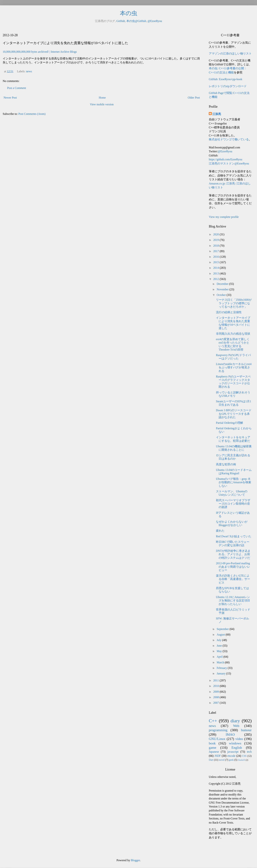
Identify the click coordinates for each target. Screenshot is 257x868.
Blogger (135, 860)
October (222, 295)
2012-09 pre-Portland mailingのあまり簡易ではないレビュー (233, 567)
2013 (216, 273)
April (220, 657)
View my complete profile (224, 217)
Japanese (214, 752)
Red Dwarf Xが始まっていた (234, 536)
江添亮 (217, 114)
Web (236, 726)
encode (231, 756)
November (223, 289)
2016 (216, 257)
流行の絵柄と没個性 (229, 312)
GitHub (121, 21)
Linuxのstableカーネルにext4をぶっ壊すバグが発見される (234, 367)
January (221, 673)
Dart (211, 760)
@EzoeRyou (155, 21)
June (220, 646)
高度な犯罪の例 (226, 464)
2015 (216, 262)
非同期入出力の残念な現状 (233, 334)
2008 (216, 697)
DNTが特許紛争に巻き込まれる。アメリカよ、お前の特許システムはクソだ (233, 554)
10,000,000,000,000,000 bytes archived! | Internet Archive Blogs (40, 52)
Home (102, 98)
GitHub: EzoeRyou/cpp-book (225, 79)
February (222, 668)
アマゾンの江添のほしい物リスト (230, 53)
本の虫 (129, 13)
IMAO (230, 735)
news (29, 71)
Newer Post (10, 98)
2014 (216, 268)
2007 (216, 703)
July (219, 640)
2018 (216, 246)
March (221, 662)
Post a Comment (17, 88)
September (223, 629)
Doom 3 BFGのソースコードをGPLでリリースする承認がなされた (234, 414)
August (221, 635)
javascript (233, 752)
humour (246, 730)
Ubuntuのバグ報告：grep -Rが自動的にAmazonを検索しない (234, 482)
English (237, 748)
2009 (216, 692)
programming (218, 730)
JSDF (218, 756)
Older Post (194, 98)
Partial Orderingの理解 (230, 423)
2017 (216, 251)
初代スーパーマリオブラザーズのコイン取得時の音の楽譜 (233, 504)
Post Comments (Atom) (32, 114)
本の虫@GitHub (136, 21)
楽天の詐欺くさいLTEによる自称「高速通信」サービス (233, 579)
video (239, 739)
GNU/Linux (217, 739)
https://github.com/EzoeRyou (225, 159)
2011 (216, 680)
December (223, 284)
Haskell (241, 760)
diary (235, 721)
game (213, 748)
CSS (244, 756)
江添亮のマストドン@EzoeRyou (229, 163)
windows (235, 743)
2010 (216, 686)
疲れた (220, 531)
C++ (213, 721)
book (212, 743)
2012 (216, 279)
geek (231, 760)
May (220, 651)
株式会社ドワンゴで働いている (229, 139)
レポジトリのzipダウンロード (228, 86)
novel (222, 760)
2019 (216, 240)
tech (249, 752)
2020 (216, 234)
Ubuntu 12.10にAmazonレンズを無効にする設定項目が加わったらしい (233, 600)
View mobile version (102, 104)
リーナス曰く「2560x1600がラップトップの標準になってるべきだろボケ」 (234, 303)
